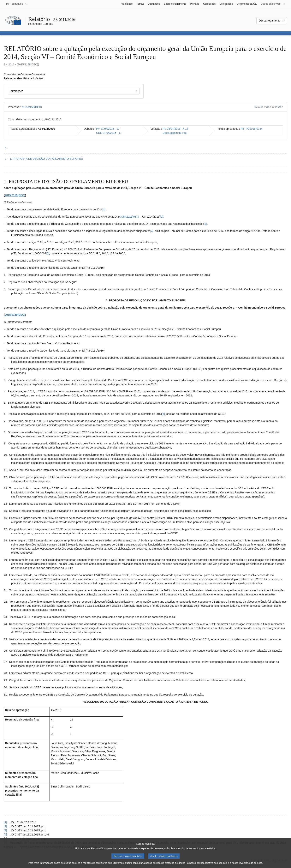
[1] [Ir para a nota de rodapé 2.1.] (104, 209)
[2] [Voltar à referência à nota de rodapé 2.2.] (5, 826)
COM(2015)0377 (129, 217)
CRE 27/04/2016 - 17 (109, 133)
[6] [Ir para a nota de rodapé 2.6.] (163, 414)
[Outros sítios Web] (273, 4)
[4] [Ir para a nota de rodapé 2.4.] (152, 231)
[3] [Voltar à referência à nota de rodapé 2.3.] (5, 830)
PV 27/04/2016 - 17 (108, 129)
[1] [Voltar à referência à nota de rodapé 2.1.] (5, 822)
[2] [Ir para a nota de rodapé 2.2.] (162, 217)
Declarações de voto (175, 133)
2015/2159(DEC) (32, 107)
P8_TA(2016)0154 (251, 129)
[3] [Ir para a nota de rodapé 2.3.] (205, 224)
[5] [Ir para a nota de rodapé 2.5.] (48, 253)
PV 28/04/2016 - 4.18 (175, 129)
